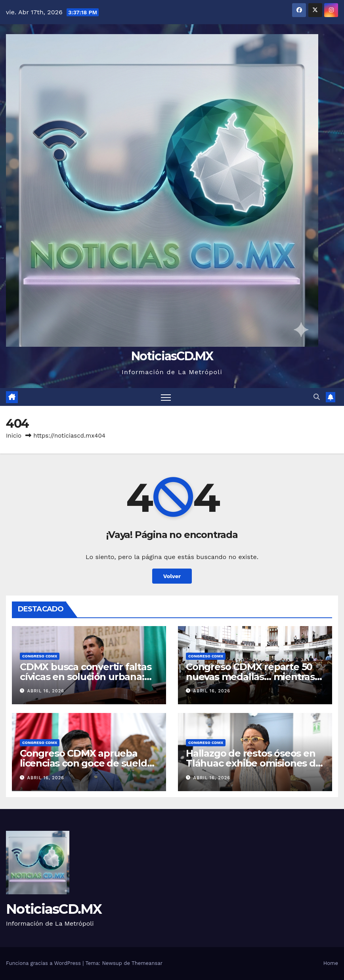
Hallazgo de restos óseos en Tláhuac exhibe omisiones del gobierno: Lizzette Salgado (255, 763)
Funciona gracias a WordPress (44, 963)
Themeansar (147, 963)
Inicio (14, 436)
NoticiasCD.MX (172, 356)
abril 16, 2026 (46, 691)
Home (331, 963)
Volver (172, 576)
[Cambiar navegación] (166, 397)
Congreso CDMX (40, 656)
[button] (317, 397)
